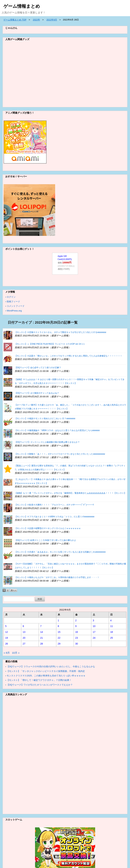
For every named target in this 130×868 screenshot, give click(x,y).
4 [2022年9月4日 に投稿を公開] (111, 620)
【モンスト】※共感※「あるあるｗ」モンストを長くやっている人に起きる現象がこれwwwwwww (60, 552)
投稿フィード (13, 302)
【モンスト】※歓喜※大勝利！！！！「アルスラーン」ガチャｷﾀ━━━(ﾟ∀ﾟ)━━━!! (54, 505)
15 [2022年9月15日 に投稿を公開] (59, 632)
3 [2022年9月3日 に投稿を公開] (93, 620)
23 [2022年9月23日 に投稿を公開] (77, 638)
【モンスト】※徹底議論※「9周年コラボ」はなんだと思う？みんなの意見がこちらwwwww (57, 430)
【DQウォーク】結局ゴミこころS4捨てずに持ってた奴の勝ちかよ (45, 540)
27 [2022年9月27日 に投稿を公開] (24, 644)
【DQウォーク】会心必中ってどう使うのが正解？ (38, 368)
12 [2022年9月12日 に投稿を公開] (7, 632)
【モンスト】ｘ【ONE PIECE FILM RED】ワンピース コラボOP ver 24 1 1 (50, 344)
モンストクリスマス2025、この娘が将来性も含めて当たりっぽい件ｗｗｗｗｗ (46, 676)
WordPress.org (14, 311)
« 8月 (7, 653)
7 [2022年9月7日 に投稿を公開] (41, 626)
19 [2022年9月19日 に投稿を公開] (7, 638)
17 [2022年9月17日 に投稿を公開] (94, 632)
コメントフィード (16, 306)
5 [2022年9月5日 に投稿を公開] (6, 626)
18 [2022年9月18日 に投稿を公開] (112, 632)
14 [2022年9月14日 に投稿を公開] (42, 632)
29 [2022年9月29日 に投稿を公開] (59, 644)
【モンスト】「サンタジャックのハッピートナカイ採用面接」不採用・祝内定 (46, 671)
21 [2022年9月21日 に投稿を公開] (42, 638)
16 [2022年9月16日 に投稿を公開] (77, 632)
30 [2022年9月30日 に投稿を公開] (77, 644)
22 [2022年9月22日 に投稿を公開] (59, 638)
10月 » (16, 653)
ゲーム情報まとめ (22, 6)
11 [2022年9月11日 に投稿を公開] (112, 626)
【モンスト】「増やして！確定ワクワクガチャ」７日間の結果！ (39, 680)
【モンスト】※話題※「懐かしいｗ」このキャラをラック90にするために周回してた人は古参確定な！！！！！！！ (68, 356)
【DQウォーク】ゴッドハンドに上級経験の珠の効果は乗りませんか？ (47, 442)
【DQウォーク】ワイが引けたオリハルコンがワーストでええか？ (40, 685)
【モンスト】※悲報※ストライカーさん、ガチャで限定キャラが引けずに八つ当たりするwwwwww (60, 332)
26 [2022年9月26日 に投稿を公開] (7, 644)
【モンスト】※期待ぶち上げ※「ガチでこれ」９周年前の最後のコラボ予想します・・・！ (57, 577)
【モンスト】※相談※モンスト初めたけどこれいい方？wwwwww (45, 419)
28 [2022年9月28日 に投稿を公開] (42, 644)
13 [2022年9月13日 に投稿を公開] (24, 632)
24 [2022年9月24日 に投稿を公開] (94, 638)
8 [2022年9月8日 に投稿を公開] (58, 626)
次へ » (13, 590)
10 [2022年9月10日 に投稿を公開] (94, 626)
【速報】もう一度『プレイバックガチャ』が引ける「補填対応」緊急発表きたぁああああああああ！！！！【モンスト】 (70, 493)
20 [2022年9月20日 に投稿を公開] (24, 638)
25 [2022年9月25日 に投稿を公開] (112, 638)
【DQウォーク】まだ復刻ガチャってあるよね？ (37, 393)
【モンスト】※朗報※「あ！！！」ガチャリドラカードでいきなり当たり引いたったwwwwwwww (60, 454)
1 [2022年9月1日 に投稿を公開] (58, 620)
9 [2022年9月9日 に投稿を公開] (76, 626)
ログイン (11, 297)
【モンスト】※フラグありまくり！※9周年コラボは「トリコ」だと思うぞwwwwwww (55, 517)
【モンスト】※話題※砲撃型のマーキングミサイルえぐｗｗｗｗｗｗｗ (48, 528)
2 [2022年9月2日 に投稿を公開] (76, 620)
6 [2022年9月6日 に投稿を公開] (23, 626)
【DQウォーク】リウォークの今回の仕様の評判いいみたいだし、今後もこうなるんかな (51, 666)
